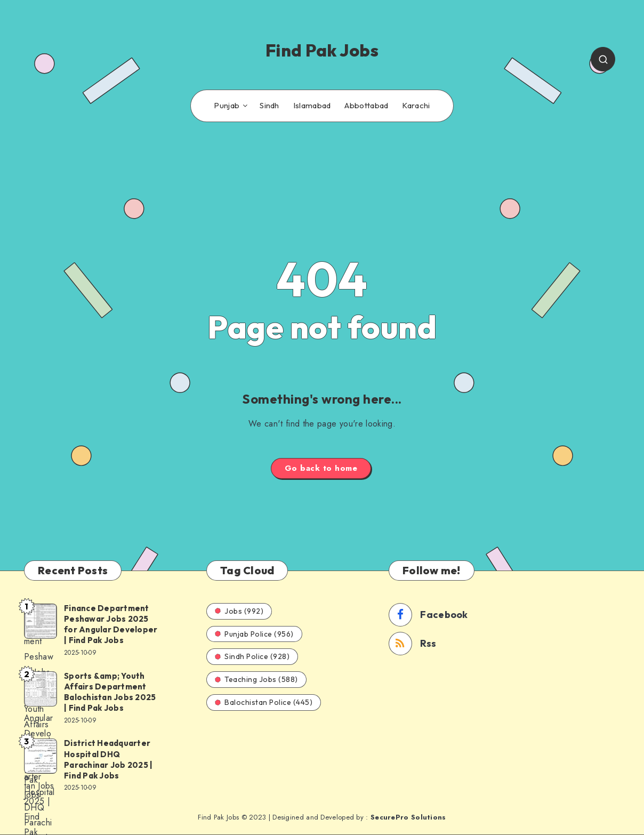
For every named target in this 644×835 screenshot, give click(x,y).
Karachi (416, 106)
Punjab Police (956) (254, 634)
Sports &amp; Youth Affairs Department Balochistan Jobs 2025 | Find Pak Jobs (110, 692)
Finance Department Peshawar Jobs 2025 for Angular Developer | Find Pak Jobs (111, 624)
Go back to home (321, 468)
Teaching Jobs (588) (256, 679)
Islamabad (312, 106)
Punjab (227, 106)
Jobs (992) (239, 611)
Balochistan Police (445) (264, 702)
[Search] (603, 59)
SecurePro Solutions (408, 817)
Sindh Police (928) (252, 656)
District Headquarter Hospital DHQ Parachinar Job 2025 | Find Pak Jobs (108, 759)
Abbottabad (366, 106)
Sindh (269, 106)
